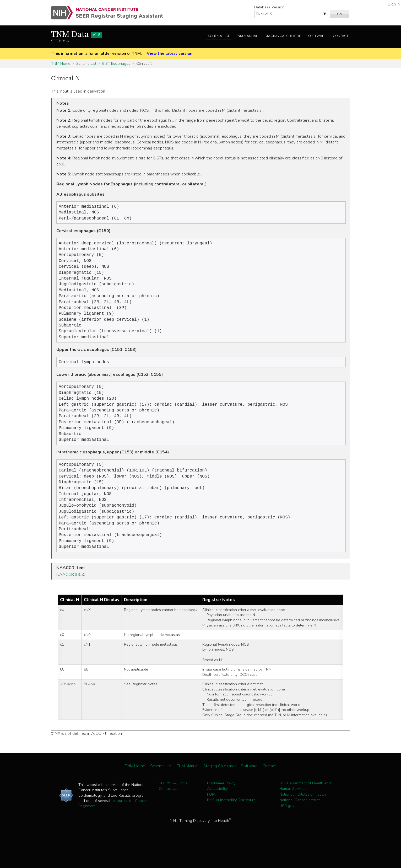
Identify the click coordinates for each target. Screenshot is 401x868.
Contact (341, 36)
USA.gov (287, 830)
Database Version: (270, 7)
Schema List (219, 36)
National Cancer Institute (300, 824)
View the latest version (170, 53)
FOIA (211, 818)
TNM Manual (247, 36)
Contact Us (168, 813)
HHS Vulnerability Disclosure (231, 824)
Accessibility (217, 813)
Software (317, 36)
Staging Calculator (283, 36)
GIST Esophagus (116, 63)
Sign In (394, 4)
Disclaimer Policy (221, 807)
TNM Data (77, 35)
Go (340, 14)
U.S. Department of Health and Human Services (305, 810)
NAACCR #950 (71, 599)
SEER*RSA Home (173, 807)
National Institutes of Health (303, 818)
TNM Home (61, 63)
